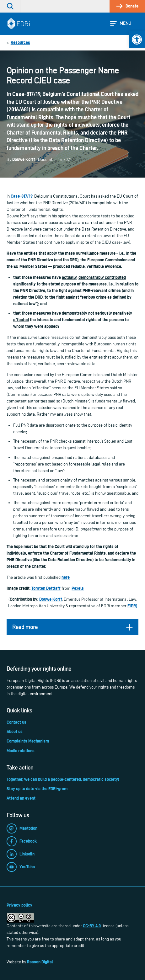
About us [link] (15, 732)
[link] (137, 40)
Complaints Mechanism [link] (28, 741)
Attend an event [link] (21, 798)
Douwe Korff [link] (51, 599)
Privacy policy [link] (19, 905)
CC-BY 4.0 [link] (92, 926)
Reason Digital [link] (40, 962)
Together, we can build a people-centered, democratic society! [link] (63, 779)
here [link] (66, 577)
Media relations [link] (21, 751)
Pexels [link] (78, 588)
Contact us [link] (16, 722)
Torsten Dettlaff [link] (46, 588)
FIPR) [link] (132, 606)
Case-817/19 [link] (21, 196)
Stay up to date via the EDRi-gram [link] (37, 789)
